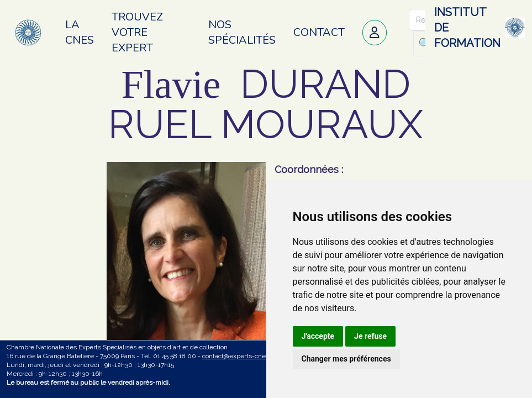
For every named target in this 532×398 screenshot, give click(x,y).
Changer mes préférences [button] (346, 359)
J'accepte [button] (318, 336)
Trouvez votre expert (137, 32)
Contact (319, 32)
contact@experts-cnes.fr (239, 356)
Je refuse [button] (370, 336)
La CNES (80, 32)
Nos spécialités (242, 32)
